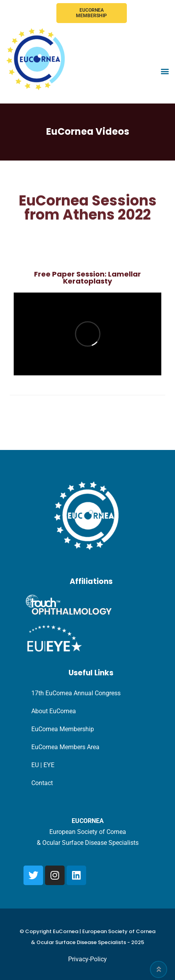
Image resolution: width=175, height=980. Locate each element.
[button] (165, 71)
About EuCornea (54, 711)
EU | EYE (43, 765)
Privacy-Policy (87, 959)
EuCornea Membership (91, 13)
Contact (42, 783)
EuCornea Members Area (65, 747)
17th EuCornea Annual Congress (76, 693)
